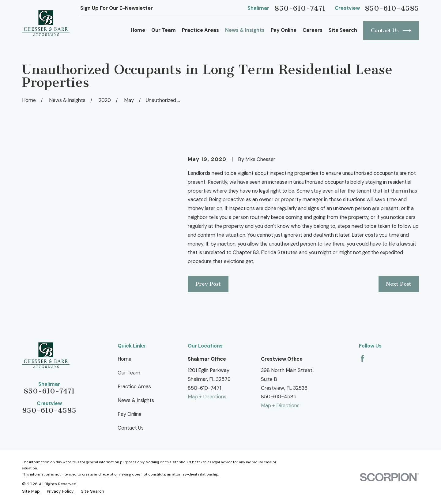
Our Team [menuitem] (164, 30)
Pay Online (130, 414)
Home (124, 359)
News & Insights (136, 400)
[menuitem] (31, 491)
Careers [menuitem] (313, 30)
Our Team (129, 373)
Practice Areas (134, 387)
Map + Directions (207, 397)
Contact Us (391, 31)
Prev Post (208, 284)
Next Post (399, 284)
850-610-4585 (392, 9)
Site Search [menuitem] (343, 30)
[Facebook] (362, 358)
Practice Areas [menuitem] (200, 30)
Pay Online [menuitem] (284, 30)
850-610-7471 (300, 9)
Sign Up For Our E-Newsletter (117, 8)
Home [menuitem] (138, 30)
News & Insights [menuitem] (245, 30)
